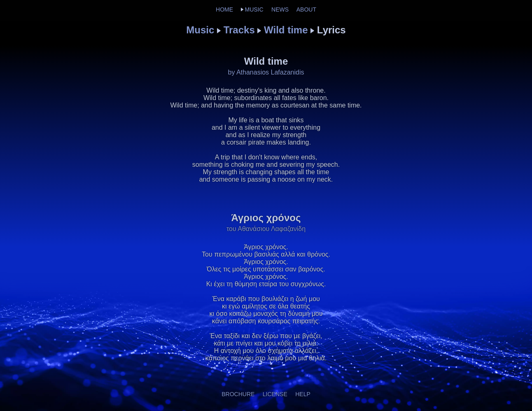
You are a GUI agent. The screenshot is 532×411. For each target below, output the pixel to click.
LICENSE (275, 394)
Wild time (286, 30)
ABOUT (306, 9)
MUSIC (254, 9)
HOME (224, 9)
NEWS (280, 9)
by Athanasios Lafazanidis (266, 72)
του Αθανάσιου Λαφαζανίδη (266, 229)
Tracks (239, 30)
